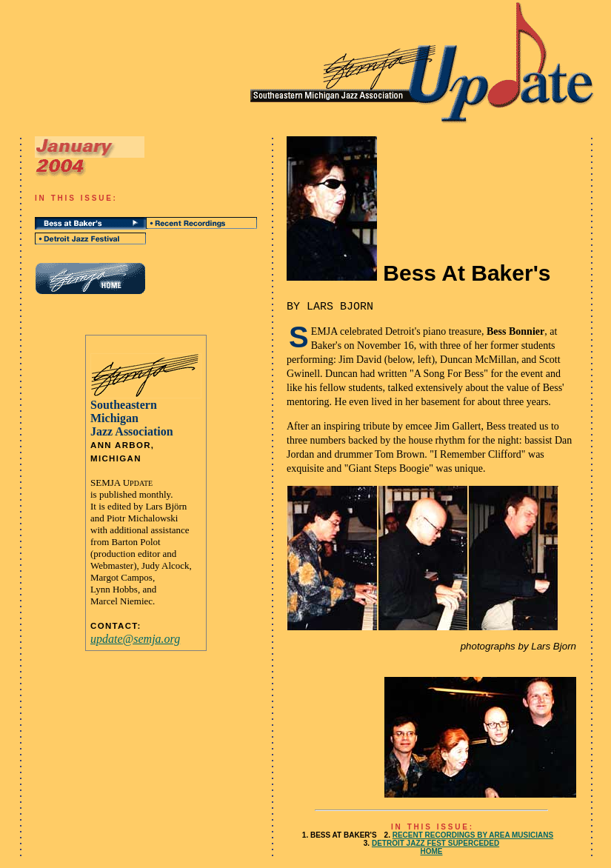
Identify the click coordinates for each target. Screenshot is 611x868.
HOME (432, 851)
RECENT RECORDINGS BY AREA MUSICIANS (473, 835)
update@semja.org (135, 639)
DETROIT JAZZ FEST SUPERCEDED (435, 843)
